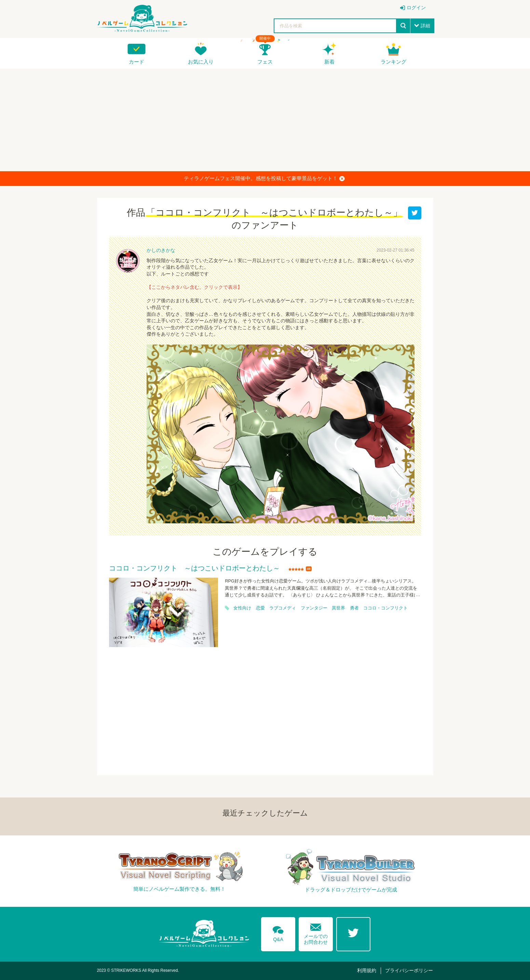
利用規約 (367, 970)
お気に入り (201, 62)
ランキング (393, 62)
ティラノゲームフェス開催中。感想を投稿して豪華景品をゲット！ (264, 178)
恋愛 (260, 608)
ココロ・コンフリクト (385, 608)
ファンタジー (314, 608)
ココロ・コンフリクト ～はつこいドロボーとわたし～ (194, 568)
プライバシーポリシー (409, 970)
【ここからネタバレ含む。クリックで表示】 (194, 287)
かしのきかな (161, 250)
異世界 (338, 608)
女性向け (242, 608)
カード (137, 62)
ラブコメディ (283, 608)
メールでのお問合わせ (316, 932)
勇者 (354, 608)
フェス (265, 62)
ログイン (416, 8)
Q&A (278, 932)
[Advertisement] (265, 120)
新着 (329, 62)
